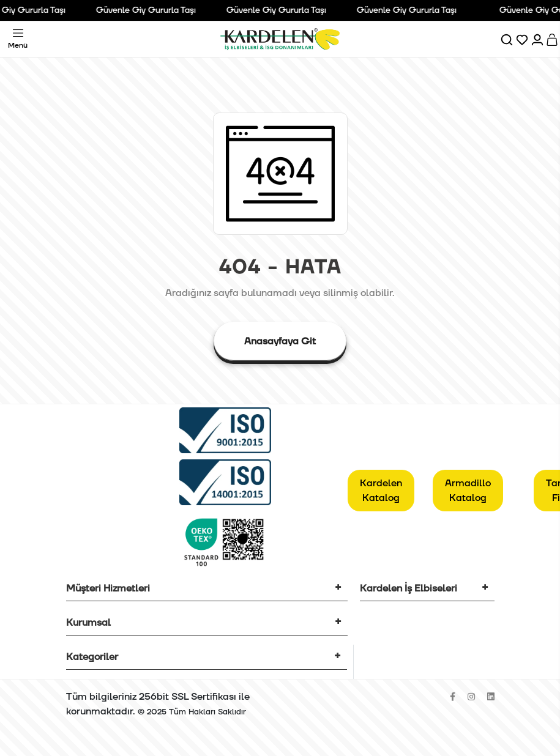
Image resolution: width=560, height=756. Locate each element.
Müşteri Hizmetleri (108, 588)
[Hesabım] (538, 39)
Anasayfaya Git (280, 341)
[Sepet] (553, 39)
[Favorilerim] (523, 39)
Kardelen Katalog (381, 491)
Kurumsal (88, 623)
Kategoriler (92, 657)
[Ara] (508, 39)
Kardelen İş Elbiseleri (409, 588)
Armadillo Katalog (468, 491)
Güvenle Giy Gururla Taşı (153, 10)
